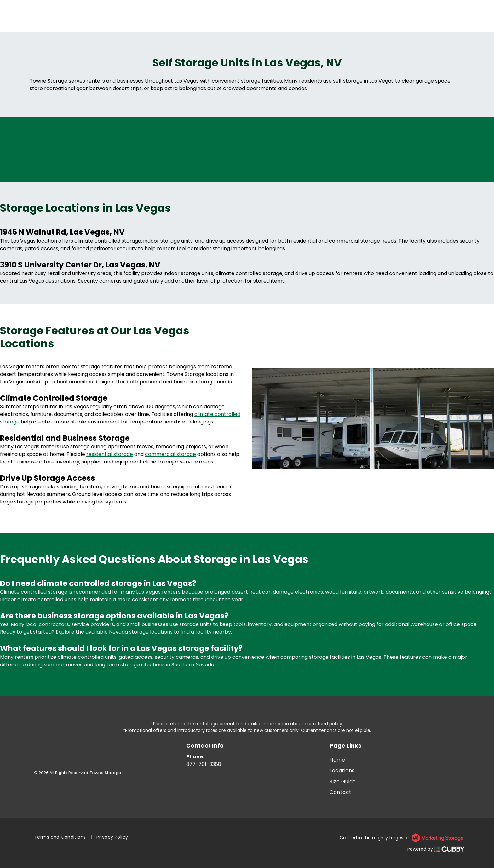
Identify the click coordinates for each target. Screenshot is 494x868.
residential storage (110, 454)
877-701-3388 (204, 764)
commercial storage (170, 454)
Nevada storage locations (141, 632)
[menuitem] (397, 760)
